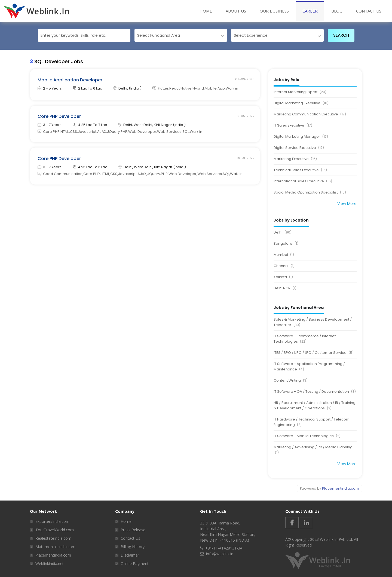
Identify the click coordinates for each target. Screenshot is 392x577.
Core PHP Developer (60, 118)
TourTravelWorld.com (55, 530)
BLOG (337, 11)
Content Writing (291, 380)
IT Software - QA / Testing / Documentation (315, 392)
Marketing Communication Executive (310, 114)
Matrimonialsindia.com (55, 547)
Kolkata (283, 277)
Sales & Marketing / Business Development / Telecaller (313, 322)
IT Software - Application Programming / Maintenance (309, 367)
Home (209, 11)
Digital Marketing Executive (301, 103)
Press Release (133, 530)
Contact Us (369, 11)
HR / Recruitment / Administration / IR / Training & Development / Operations (315, 406)
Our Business (274, 11)
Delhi (283, 232)
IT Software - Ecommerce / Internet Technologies (305, 339)
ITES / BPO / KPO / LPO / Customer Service (314, 353)
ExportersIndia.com (52, 521)
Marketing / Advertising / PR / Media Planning (313, 450)
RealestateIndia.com (53, 538)
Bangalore (286, 244)
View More (347, 204)
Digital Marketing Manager (301, 137)
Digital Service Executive (299, 148)
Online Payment (135, 564)
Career (310, 11)
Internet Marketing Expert (300, 92)
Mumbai (284, 255)
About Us (236, 11)
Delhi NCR (285, 288)
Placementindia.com (341, 488)
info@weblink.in (220, 554)
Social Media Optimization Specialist (310, 192)
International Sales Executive (303, 181)
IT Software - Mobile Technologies (307, 436)
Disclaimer (130, 555)
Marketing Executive (295, 159)
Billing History (133, 547)
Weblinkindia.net (50, 564)
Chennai (284, 266)
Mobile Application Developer (71, 80)
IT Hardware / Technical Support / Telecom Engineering (312, 422)
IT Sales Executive (293, 125)
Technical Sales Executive (300, 170)
